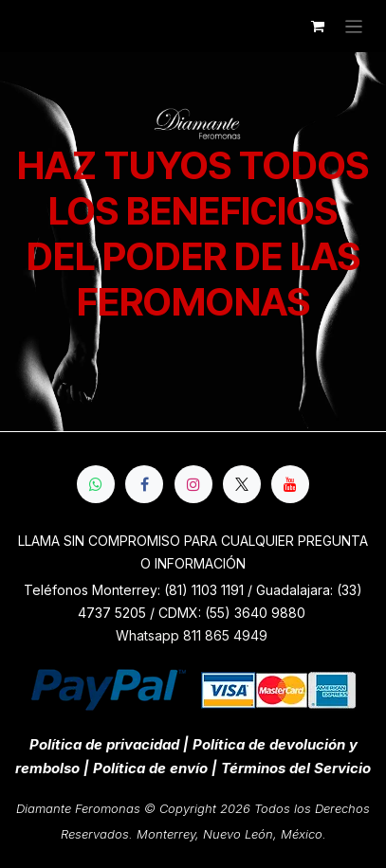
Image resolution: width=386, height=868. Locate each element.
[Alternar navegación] (354, 26)
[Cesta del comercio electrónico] (318, 27)
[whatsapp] (96, 484)
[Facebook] (144, 484)
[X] (242, 484)
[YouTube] (290, 484)
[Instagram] (193, 484)
